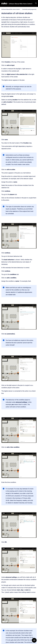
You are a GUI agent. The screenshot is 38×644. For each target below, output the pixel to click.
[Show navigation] (34, 640)
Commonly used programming (30, 9)
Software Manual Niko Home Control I (21, 4)
